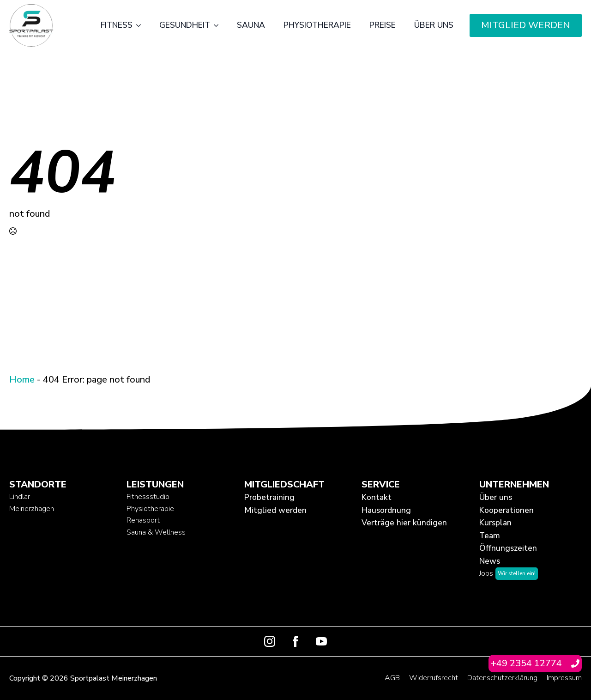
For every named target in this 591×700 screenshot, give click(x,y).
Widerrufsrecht (434, 678)
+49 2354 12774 (526, 663)
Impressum (564, 678)
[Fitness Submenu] (141, 25)
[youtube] (321, 641)
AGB (392, 678)
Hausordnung (386, 510)
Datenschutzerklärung (502, 678)
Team (490, 536)
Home (22, 380)
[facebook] (295, 641)
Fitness (117, 25)
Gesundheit (185, 25)
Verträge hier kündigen (404, 523)
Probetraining (269, 497)
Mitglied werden (275, 510)
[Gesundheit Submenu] (219, 25)
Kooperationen (507, 510)
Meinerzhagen (32, 509)
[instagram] (270, 641)
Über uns (434, 25)
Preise (383, 25)
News (490, 561)
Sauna (251, 25)
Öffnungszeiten (508, 548)
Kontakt (377, 497)
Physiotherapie (317, 25)
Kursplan (495, 523)
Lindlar (20, 497)
